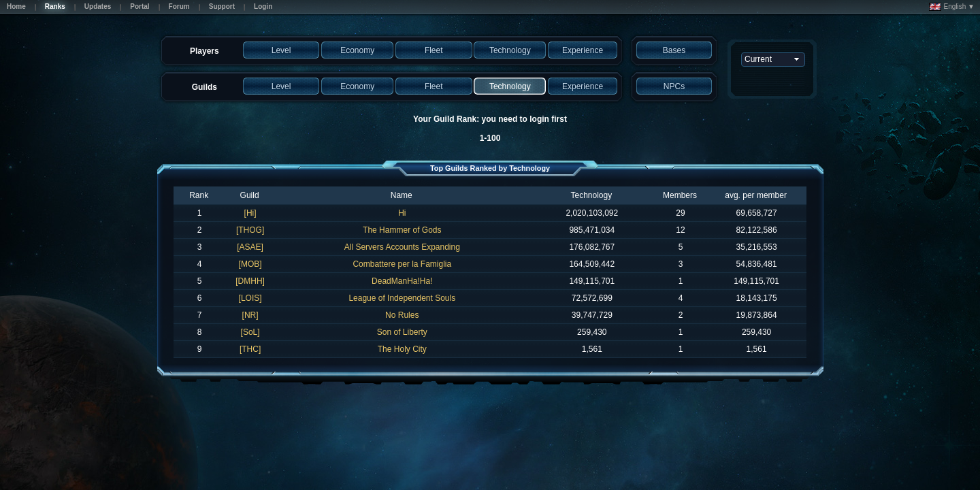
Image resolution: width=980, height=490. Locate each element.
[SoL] (250, 332)
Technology (591, 195)
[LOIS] (250, 298)
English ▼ (952, 7)
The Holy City (402, 349)
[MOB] (250, 264)
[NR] (250, 315)
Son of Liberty (402, 332)
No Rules (402, 315)
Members (680, 195)
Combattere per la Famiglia (402, 264)
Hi (402, 213)
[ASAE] (250, 247)
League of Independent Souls (402, 298)
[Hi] (250, 213)
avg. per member (756, 195)
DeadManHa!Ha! (402, 281)
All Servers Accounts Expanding (402, 247)
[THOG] (250, 230)
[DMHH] (250, 281)
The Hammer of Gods (402, 230)
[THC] (250, 349)
